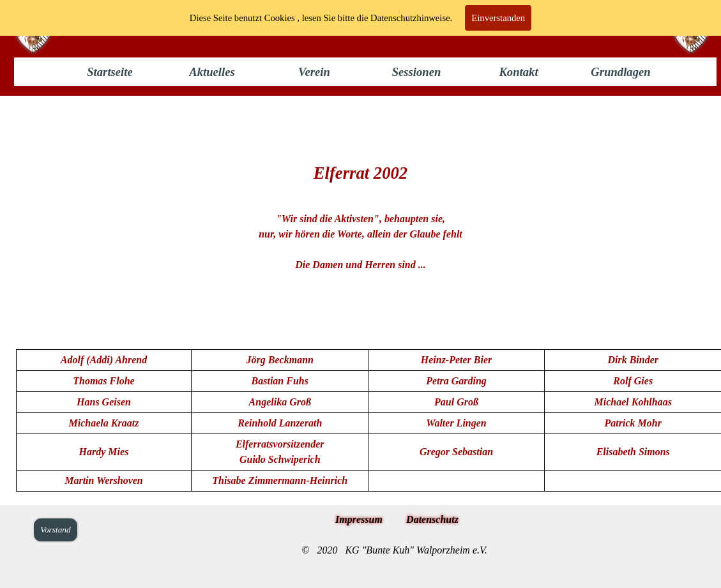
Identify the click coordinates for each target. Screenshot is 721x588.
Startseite (110, 72)
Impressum (359, 519)
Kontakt (518, 72)
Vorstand (55, 530)
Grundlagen (620, 72)
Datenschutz (432, 519)
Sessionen (417, 72)
